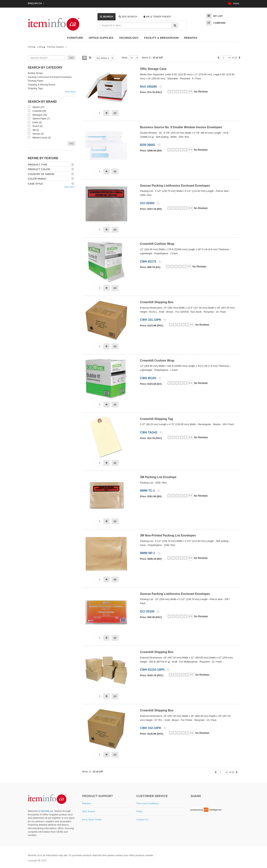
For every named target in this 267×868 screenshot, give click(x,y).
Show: (125, 58)
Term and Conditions (147, 803)
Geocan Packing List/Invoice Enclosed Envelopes (175, 186)
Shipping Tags (35, 88)
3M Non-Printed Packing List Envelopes (168, 535)
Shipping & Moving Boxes (42, 85)
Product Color (39, 169)
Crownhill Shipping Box (157, 302)
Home (233, 4)
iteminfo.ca (47, 811)
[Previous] (218, 58)
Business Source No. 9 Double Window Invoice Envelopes (181, 127)
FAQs (139, 811)
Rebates (191, 38)
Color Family (37, 179)
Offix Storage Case (153, 69)
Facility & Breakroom (161, 38)
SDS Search (89, 811)
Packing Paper (36, 81)
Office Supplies (101, 38)
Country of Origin (41, 174)
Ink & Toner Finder (92, 820)
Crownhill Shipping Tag (156, 419)
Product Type (38, 165)
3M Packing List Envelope (158, 477)
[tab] (107, 17)
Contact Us (142, 820)
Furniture (75, 38)
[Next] (240, 58)
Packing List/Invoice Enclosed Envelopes (50, 77)
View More (70, 92)
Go (71, 144)
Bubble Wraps (35, 73)
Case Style (35, 184)
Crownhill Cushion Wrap (157, 244)
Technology (129, 38)
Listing (40, 47)
